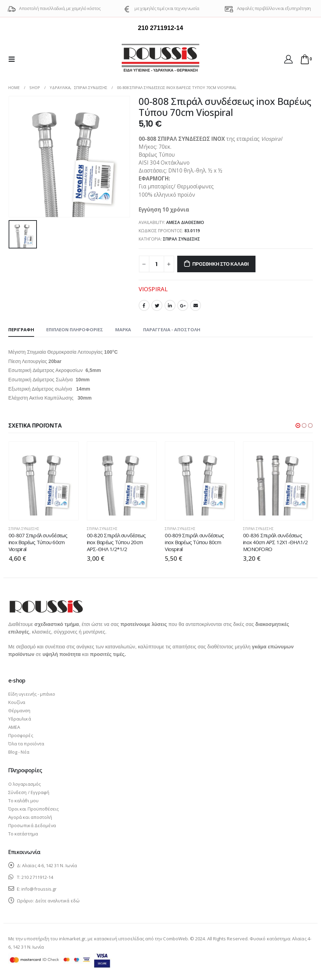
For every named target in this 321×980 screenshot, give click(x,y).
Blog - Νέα (19, 752)
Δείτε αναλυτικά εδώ (57, 901)
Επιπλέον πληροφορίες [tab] (75, 330)
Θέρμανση (19, 710)
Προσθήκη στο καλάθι (221, 264)
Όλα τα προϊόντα (26, 744)
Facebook (144, 305)
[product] (44, 481)
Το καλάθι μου (23, 801)
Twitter (157, 305)
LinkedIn (170, 305)
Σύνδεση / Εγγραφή (29, 792)
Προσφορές (21, 735)
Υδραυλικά (20, 719)
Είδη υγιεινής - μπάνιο (32, 694)
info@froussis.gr (39, 889)
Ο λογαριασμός (24, 784)
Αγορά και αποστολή (30, 817)
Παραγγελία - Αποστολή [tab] (172, 330)
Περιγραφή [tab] (21, 330)
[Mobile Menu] (14, 59)
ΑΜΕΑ (14, 727)
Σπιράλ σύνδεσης (181, 239)
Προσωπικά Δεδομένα (32, 825)
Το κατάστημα (23, 834)
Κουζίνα (17, 702)
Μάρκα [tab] (123, 330)
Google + (183, 305)
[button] (298, 425)
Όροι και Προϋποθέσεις (33, 809)
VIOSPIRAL (153, 289)
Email (195, 305)
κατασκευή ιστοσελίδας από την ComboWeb (141, 939)
